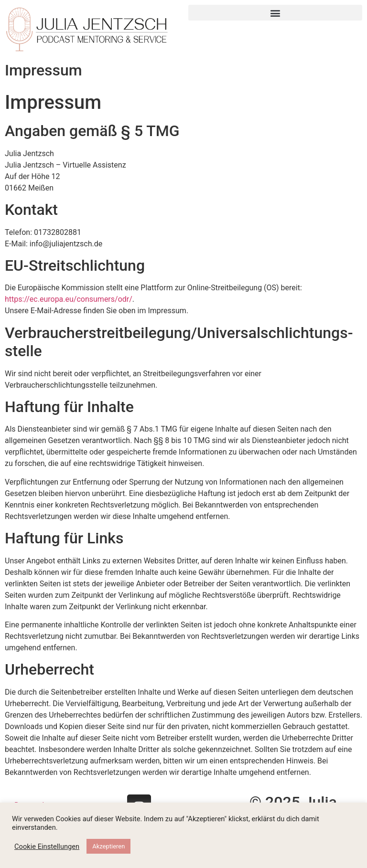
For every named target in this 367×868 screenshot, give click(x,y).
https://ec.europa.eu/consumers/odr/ (69, 299)
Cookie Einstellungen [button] (47, 847)
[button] (275, 13)
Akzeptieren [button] (108, 846)
